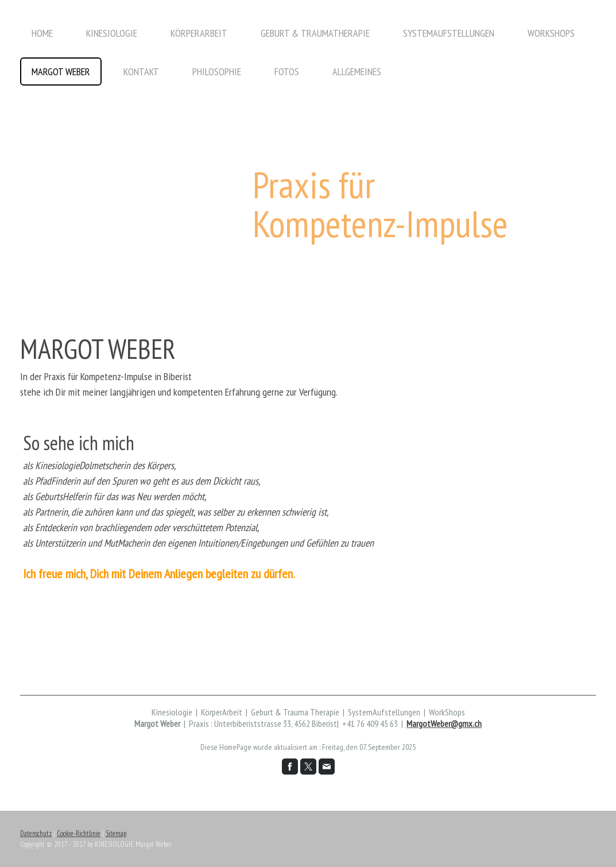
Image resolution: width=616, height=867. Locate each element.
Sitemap (116, 833)
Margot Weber (61, 71)
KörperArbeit (199, 33)
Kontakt (141, 71)
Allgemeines (357, 71)
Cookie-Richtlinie (79, 833)
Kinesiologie (112, 33)
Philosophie (217, 71)
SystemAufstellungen (449, 33)
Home (42, 33)
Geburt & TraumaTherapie (315, 33)
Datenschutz (36, 833)
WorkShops (551, 33)
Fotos (287, 71)
